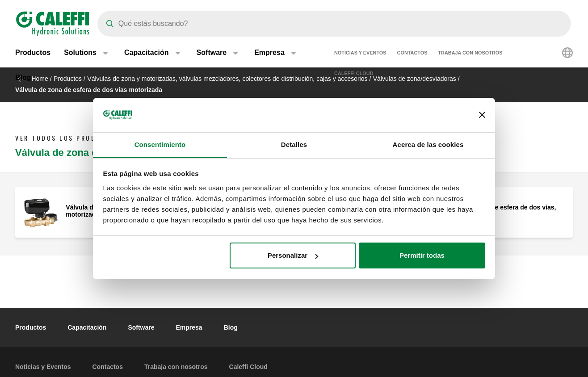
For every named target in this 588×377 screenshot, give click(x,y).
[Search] (334, 24)
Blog (23, 78)
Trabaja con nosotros (470, 54)
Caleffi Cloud (354, 74)
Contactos (412, 54)
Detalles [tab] (294, 145)
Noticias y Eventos (360, 54)
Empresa (189, 327)
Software (141, 327)
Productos (33, 53)
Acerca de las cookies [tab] (428, 145)
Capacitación (87, 327)
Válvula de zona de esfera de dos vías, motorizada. (499, 211)
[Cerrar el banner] (482, 115)
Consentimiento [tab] (160, 145)
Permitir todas (422, 255)
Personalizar (293, 255)
